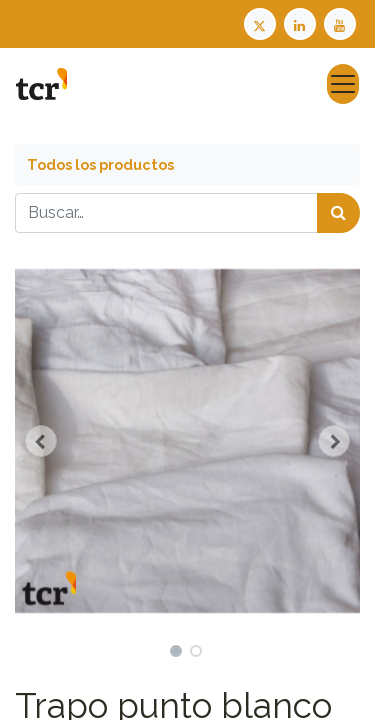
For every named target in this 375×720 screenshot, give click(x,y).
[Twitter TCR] (260, 22)
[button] (41, 441)
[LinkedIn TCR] (302, 22)
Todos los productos (100, 164)
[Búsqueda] (338, 213)
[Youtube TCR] (342, 22)
